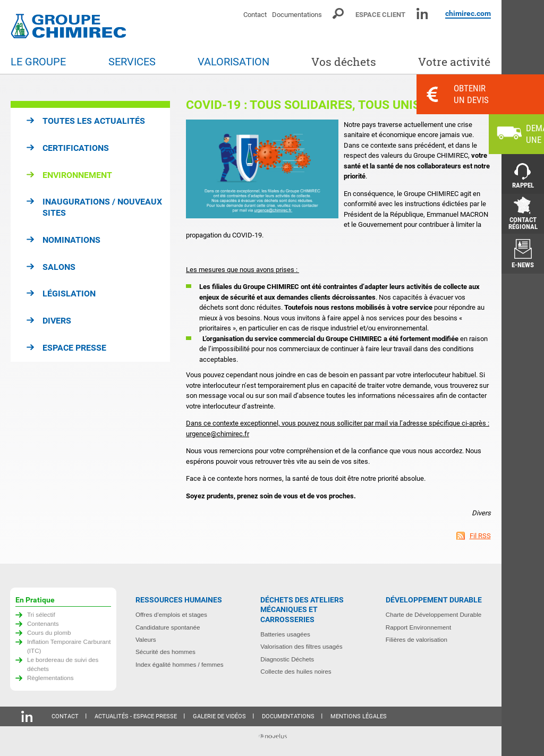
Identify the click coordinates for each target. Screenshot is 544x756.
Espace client (380, 15)
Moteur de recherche (339, 14)
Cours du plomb (49, 632)
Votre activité (454, 62)
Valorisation (233, 62)
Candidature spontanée (168, 627)
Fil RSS (480, 536)
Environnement (77, 175)
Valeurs (146, 639)
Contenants (43, 623)
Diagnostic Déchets (287, 659)
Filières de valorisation (416, 639)
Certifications (76, 148)
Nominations (71, 240)
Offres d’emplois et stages (171, 614)
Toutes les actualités (94, 121)
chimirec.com (468, 13)
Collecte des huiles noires (296, 671)
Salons (59, 267)
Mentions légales (359, 716)
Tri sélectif (41, 614)
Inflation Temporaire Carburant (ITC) (69, 646)
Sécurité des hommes (165, 652)
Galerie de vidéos (219, 716)
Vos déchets (344, 62)
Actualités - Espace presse (136, 716)
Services (132, 62)
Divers (57, 321)
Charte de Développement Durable (434, 614)
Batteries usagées (285, 634)
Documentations (297, 15)
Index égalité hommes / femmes (180, 664)
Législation (69, 294)
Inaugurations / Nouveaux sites (102, 207)
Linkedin (422, 14)
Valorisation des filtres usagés (301, 646)
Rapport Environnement (418, 627)
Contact (255, 15)
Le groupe (38, 62)
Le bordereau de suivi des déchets (63, 664)
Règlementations (50, 678)
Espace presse (74, 348)
